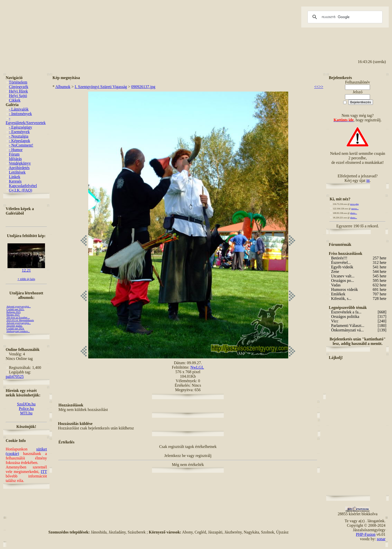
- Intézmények (20, 114)
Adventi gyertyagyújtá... (19, 307)
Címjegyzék (19, 87)
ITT (44, 472)
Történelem (18, 82)
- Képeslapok (20, 141)
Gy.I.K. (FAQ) (21, 190)
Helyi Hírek (18, 91)
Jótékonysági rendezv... (18, 331)
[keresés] (344, 17)
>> (321, 87)
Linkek (15, 177)
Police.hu (26, 409)
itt (368, 180)
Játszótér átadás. (15, 326)
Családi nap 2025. (15, 309)
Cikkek (15, 100)
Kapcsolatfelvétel (23, 186)
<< (316, 87)
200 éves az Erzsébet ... (18, 318)
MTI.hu (26, 413)
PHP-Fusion (366, 534)
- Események (19, 132)
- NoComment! (21, 145)
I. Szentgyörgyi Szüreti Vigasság (101, 87)
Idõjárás (15, 159)
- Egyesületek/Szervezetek (26, 120)
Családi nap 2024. (15, 329)
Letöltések (17, 172)
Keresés (15, 181)
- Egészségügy (21, 127)
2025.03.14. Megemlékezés (20, 320)
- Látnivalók (19, 109)
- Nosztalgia (19, 136)
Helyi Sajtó (18, 96)
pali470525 (15, 377)
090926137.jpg (143, 87)
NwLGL (197, 367)
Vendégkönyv (20, 163)
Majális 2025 (13, 315)
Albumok (63, 87)
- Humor (16, 150)
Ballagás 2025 (14, 312)
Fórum (14, 154)
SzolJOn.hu (26, 404)
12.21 (26, 268)
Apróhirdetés (19, 168)
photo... (354, 213)
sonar (381, 539)
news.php (354, 204)
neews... (355, 209)
